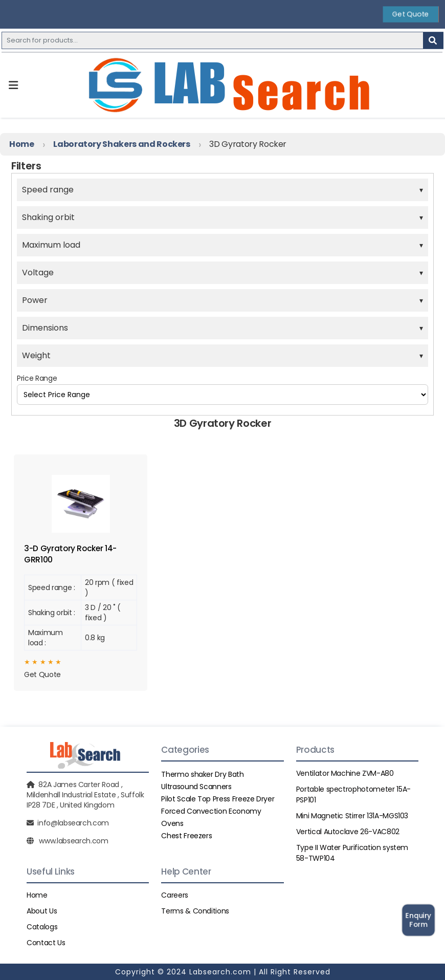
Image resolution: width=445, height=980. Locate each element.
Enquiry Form (419, 920)
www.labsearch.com (73, 841)
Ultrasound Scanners (196, 787)
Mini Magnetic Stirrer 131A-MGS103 (352, 816)
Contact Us (46, 943)
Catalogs (42, 927)
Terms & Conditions (195, 911)
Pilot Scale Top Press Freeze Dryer (218, 799)
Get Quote (411, 14)
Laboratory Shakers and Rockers (122, 144)
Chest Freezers (186, 836)
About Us (42, 911)
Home (22, 144)
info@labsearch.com (73, 823)
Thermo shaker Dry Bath (202, 774)
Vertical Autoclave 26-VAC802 (348, 832)
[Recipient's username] (213, 40)
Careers (175, 895)
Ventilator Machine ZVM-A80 (345, 773)
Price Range (37, 378)
